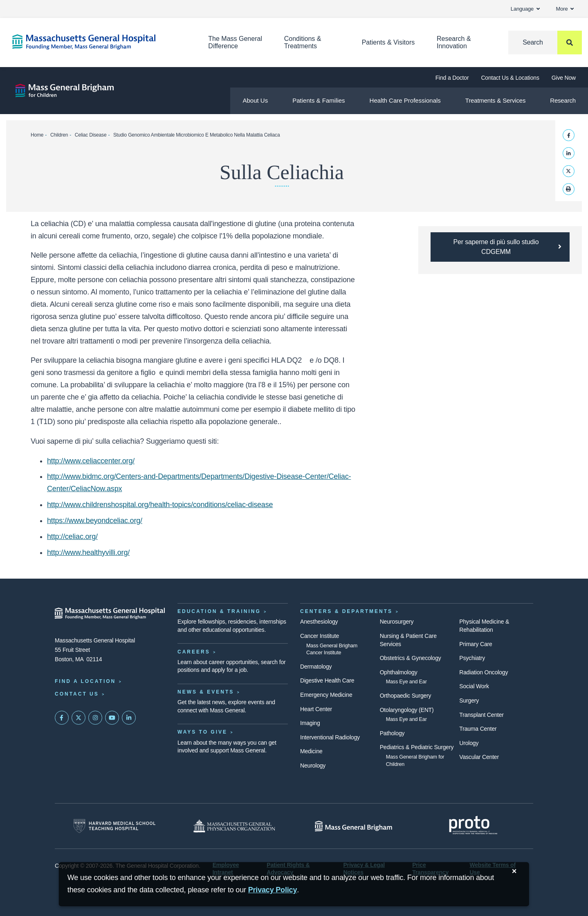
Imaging (310, 723)
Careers (194, 652)
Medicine (311, 751)
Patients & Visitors (388, 42)
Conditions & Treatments (303, 42)
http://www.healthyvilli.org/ (88, 552)
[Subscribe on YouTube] (112, 718)
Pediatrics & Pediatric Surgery (417, 747)
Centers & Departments (346, 611)
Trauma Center (478, 729)
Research (563, 100)
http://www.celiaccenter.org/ (91, 461)
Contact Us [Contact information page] (77, 694)
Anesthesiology (319, 622)
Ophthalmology (399, 672)
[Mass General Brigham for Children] (65, 91)
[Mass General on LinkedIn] (129, 718)
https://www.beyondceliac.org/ (95, 521)
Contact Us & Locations (510, 78)
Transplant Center (481, 715)
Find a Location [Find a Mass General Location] (85, 681)
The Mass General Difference (235, 42)
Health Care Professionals (405, 100)
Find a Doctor (452, 78)
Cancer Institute (320, 636)
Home (37, 135)
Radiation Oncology (484, 672)
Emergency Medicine (326, 695)
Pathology (392, 733)
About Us (255, 100)
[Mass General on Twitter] (79, 718)
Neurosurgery (397, 622)
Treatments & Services (495, 100)
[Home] (98, 42)
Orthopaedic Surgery (406, 696)
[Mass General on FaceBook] (62, 718)
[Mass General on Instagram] (95, 718)
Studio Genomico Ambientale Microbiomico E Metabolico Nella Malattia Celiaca (196, 135)
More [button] (565, 9)
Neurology (313, 766)
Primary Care (476, 644)
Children (59, 135)
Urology (469, 743)
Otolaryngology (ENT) (407, 710)
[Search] (545, 43)
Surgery (469, 700)
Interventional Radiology (330, 737)
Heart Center (316, 709)
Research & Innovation (454, 42)
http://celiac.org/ (72, 537)
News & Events (206, 692)
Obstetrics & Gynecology (411, 658)
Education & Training (219, 611)
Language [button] (525, 9)
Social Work (474, 686)
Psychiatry (472, 658)
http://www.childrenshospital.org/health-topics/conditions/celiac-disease (160, 505)
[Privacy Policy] (273, 890)
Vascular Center (479, 757)
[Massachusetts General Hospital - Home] (110, 613)
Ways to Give (202, 732)
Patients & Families (319, 100)
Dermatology (316, 667)
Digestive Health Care (327, 680)
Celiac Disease (91, 135)
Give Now (564, 78)
